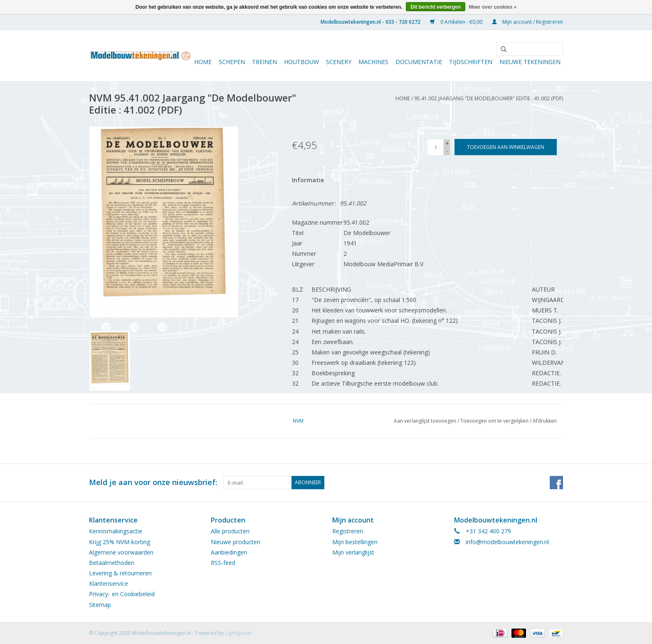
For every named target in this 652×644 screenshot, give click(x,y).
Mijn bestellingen (355, 542)
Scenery (339, 62)
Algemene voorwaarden (121, 552)
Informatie (308, 180)
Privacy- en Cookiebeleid (122, 594)
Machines (373, 62)
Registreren (348, 531)
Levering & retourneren (120, 573)
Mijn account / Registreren (527, 22)
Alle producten (230, 531)
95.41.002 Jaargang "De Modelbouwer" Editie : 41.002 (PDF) (489, 98)
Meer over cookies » (493, 7)
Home (203, 62)
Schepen (232, 62)
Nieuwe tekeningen (530, 62)
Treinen (264, 62)
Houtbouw (301, 62)
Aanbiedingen (229, 552)
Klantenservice (109, 583)
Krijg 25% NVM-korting (120, 542)
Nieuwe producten (236, 542)
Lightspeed (238, 633)
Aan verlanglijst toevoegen (425, 421)
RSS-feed (223, 563)
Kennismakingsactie (116, 531)
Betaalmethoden (112, 563)
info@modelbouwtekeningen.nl (507, 542)
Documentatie (419, 62)
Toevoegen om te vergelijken (495, 421)
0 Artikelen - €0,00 (457, 22)
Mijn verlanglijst (353, 552)
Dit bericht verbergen (436, 7)
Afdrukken (545, 421)
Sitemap (100, 605)
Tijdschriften (471, 62)
